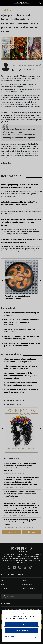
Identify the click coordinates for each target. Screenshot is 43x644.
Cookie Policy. (22, 619)
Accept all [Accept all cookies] (21, 624)
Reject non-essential (22, 630)
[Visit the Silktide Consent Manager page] (36, 637)
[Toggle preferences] (9, 637)
